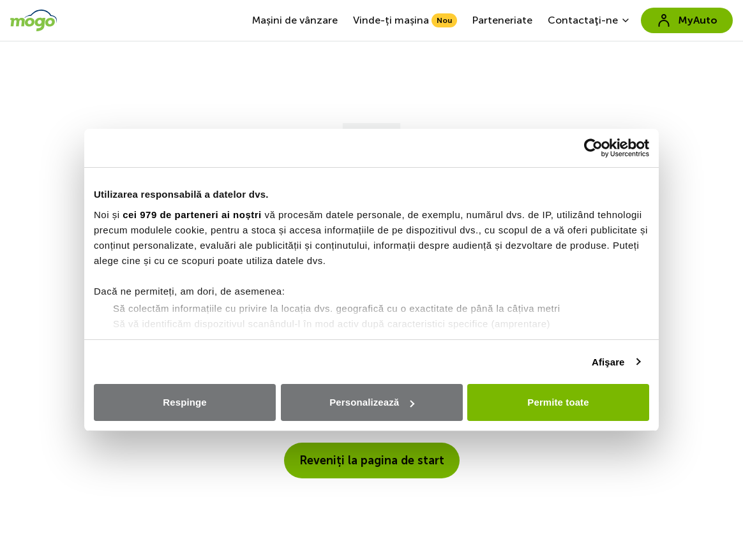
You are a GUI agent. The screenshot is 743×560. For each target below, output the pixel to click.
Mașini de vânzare (295, 20)
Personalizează (372, 402)
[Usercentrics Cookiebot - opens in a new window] (593, 148)
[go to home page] (34, 20)
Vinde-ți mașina (405, 20)
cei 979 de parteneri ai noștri (192, 215)
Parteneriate (502, 20)
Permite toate (558, 402)
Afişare (608, 362)
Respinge (184, 402)
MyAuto (687, 20)
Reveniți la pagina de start (372, 461)
